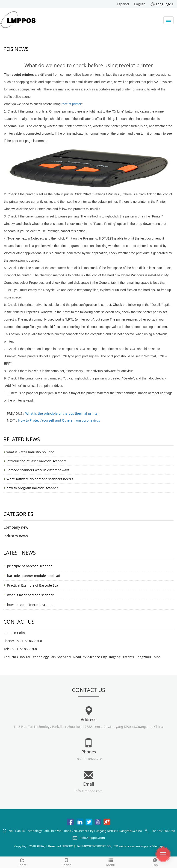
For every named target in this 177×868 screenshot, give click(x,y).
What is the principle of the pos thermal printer (62, 413)
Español (123, 4)
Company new (16, 527)
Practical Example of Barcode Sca (33, 585)
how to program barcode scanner (32, 488)
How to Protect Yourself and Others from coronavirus (59, 420)
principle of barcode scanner (29, 566)
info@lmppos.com (89, 791)
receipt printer (71, 104)
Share (22, 862)
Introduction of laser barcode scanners (37, 461)
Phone (66, 862)
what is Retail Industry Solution (31, 452)
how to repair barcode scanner (31, 605)
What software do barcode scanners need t (40, 479)
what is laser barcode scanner (30, 595)
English (140, 4)
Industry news (16, 536)
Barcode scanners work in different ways (38, 470)
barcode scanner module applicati (34, 576)
